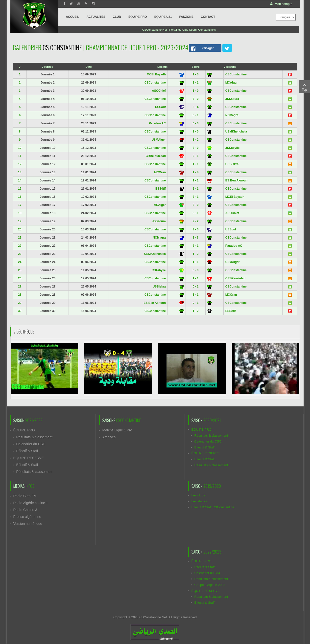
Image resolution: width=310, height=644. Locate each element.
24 (20, 262)
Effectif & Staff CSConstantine (213, 507)
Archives (109, 437)
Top (304, 87)
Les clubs (198, 495)
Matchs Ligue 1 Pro (117, 430)
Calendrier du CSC (31, 444)
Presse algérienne (27, 517)
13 (20, 172)
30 (20, 311)
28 (20, 295)
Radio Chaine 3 (25, 510)
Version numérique (28, 524)
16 (20, 197)
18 (20, 213)
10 (20, 148)
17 (20, 205)
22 (20, 246)
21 (20, 238)
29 (20, 303)
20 (20, 229)
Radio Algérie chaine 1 (31, 503)
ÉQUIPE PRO (24, 430)
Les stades (199, 501)
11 (20, 156)
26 (20, 278)
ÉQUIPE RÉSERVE (29, 458)
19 (20, 221)
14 (20, 180)
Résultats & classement (34, 437)
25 (20, 270)
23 (20, 254)
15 (20, 189)
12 (20, 164)
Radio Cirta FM (25, 496)
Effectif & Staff (27, 451)
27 (20, 287)
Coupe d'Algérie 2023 (210, 585)
